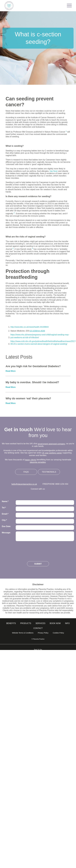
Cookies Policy (58, 633)
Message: (6, 533)
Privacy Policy (43, 633)
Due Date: (6, 526)
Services (40, 623)
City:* (4, 520)
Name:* (5, 501)
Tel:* (4, 508)
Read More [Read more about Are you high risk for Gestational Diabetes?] (11, 371)
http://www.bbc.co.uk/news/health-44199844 (30, 327)
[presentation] (20, 550)
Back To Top (38, 650)
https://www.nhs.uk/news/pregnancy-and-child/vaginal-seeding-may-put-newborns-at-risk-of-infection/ (40, 336)
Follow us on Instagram (31, 494)
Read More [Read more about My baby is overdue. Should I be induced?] (11, 387)
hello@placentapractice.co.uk (24, 484)
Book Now (55, 623)
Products (26, 623)
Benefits (11, 623)
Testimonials (49, 472)
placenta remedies (38, 462)
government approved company (51, 444)
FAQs (26, 472)
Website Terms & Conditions (23, 633)
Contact (38, 628)
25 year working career (52, 453)
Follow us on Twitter (23, 494)
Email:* (5, 514)
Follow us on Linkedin (45, 494)
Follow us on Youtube (53, 494)
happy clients (30, 460)
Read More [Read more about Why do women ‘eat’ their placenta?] (11, 403)
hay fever (54, 171)
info (67, 623)
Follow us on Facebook (38, 494)
